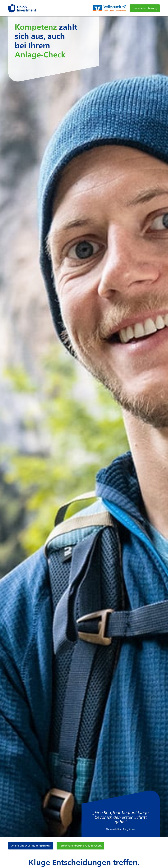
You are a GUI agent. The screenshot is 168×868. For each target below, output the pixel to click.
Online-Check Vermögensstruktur (31, 846)
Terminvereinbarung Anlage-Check (80, 846)
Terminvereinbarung (145, 8)
